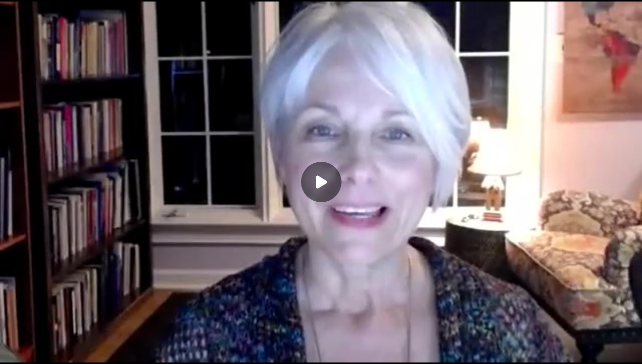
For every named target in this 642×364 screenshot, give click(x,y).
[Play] (321, 182)
